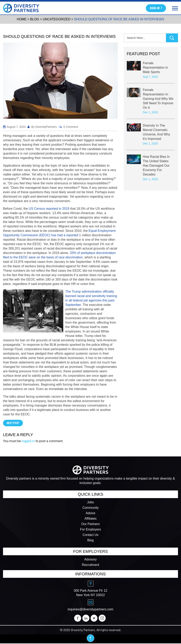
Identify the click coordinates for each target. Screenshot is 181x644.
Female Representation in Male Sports (155, 68)
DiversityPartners (46, 127)
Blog (90, 540)
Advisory (90, 560)
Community (90, 508)
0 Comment (71, 127)
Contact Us (90, 535)
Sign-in (156, 8)
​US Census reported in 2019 (49, 209)
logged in (28, 441)
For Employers (90, 530)
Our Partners (91, 524)
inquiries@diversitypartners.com (91, 609)
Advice (90, 513)
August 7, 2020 (16, 127)
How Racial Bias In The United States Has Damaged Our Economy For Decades (156, 166)
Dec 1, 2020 (150, 112)
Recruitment (90, 565)
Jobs (91, 502)
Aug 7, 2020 (150, 77)
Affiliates (90, 519)
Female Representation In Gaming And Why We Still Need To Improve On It (158, 99)
